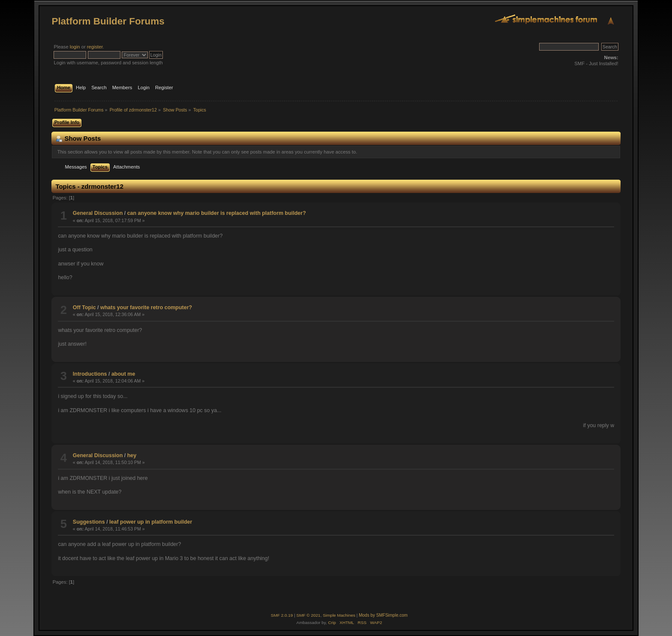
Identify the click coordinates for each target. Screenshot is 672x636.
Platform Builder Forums (108, 21)
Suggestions (89, 522)
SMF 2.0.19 (282, 615)
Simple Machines (339, 615)
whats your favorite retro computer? (146, 307)
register (95, 47)
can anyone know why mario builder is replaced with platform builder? (217, 213)
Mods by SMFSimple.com (383, 615)
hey (132, 455)
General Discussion (98, 213)
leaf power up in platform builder (151, 522)
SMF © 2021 (309, 615)
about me (123, 374)
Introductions (90, 374)
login (75, 47)
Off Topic (84, 307)
